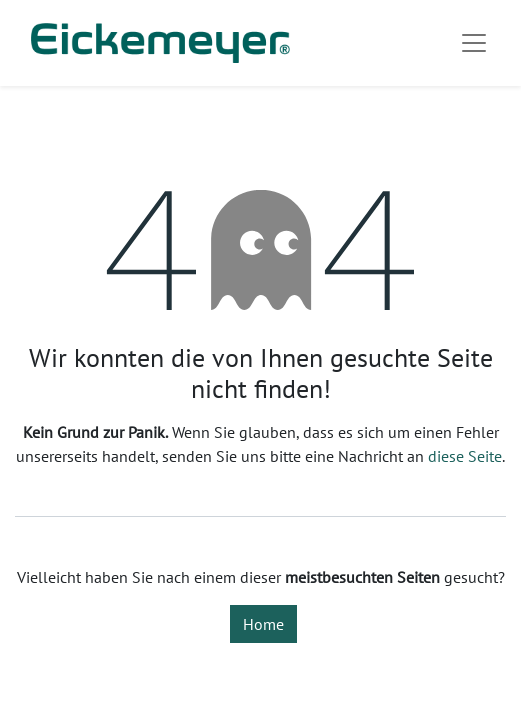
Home (263, 624)
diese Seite (465, 456)
